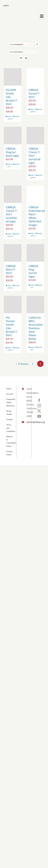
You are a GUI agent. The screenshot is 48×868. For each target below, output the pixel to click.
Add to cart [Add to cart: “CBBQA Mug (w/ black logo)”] (10, 165)
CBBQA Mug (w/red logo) (33, 271)
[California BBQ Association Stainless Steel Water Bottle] (35, 305)
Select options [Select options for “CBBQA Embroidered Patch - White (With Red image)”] (33, 235)
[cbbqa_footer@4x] (14, 13)
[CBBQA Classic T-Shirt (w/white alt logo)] (13, 194)
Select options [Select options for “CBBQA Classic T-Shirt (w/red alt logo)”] (33, 176)
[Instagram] (39, 406)
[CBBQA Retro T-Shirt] (13, 253)
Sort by (17, 44)
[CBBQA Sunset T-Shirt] (35, 77)
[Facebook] (39, 400)
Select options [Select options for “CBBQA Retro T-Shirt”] (10, 287)
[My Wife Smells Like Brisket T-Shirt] (13, 77)
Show (17, 52)
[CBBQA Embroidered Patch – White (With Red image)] (35, 194)
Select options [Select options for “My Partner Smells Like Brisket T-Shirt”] (10, 349)
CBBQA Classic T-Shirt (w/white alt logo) (12, 214)
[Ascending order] (37, 44)
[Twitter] (39, 411)
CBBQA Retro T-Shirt (11, 269)
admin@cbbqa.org (27, 422)
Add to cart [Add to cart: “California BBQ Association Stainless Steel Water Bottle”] (33, 348)
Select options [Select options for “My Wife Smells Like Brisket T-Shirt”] (10, 118)
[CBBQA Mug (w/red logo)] (35, 253)
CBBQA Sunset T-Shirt (34, 93)
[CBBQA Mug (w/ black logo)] (13, 136)
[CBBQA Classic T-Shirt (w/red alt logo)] (35, 136)
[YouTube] (39, 416)
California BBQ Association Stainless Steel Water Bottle (36, 328)
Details (17, 116)
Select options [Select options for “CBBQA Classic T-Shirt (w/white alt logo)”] (10, 235)
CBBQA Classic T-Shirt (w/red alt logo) (34, 156)
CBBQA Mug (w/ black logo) (12, 152)
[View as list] (26, 58)
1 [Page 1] (33, 364)
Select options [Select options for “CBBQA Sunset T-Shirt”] (33, 110)
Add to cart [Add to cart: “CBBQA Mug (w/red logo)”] (33, 286)
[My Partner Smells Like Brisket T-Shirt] (13, 305)
